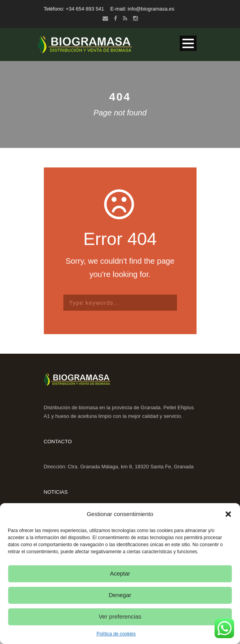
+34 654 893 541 (85, 9)
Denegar (120, 595)
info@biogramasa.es (151, 9)
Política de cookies (116, 634)
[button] (228, 514)
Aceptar (120, 573)
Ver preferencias (120, 616)
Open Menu (188, 43)
